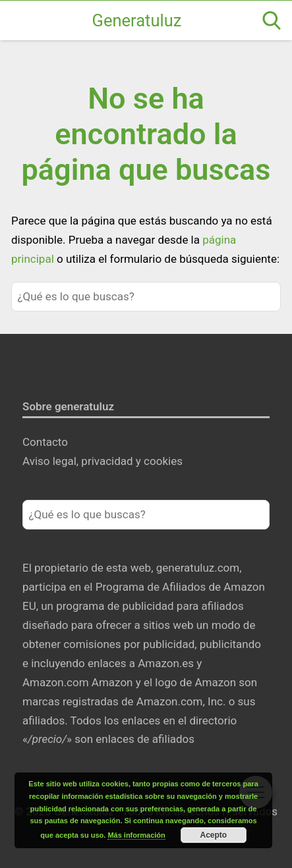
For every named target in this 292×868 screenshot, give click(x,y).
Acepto (214, 835)
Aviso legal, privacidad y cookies (102, 461)
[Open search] (272, 20)
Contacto (45, 442)
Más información (136, 835)
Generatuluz (137, 20)
